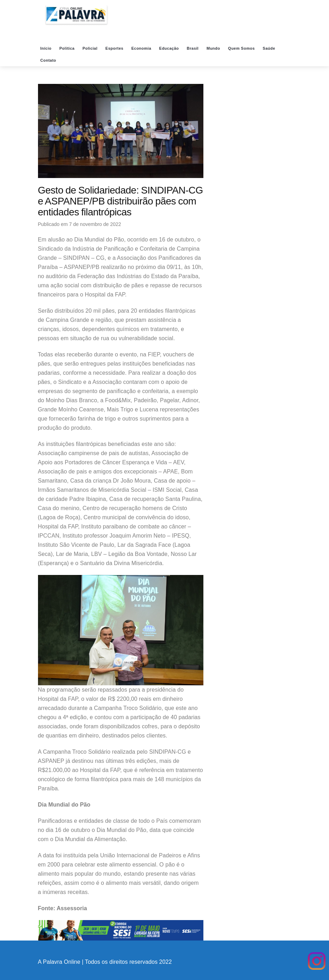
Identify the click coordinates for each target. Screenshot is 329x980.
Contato (49, 60)
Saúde (270, 48)
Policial (90, 48)
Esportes (115, 48)
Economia (142, 48)
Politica (68, 48)
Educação (170, 48)
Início (47, 48)
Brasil (193, 48)
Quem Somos (242, 48)
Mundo (214, 48)
